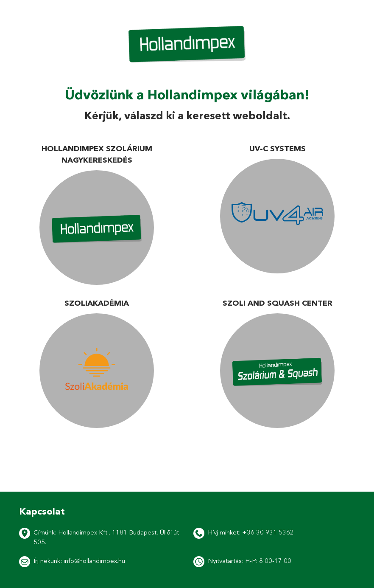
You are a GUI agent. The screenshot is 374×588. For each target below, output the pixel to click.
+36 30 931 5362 (268, 532)
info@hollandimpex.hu (94, 561)
